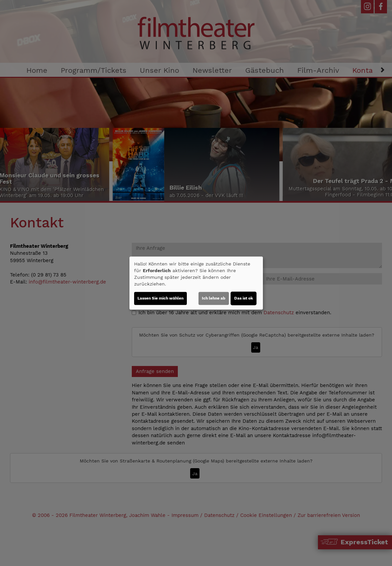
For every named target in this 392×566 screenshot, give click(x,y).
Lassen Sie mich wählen (160, 298)
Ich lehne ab (214, 298)
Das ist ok (244, 298)
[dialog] (196, 283)
